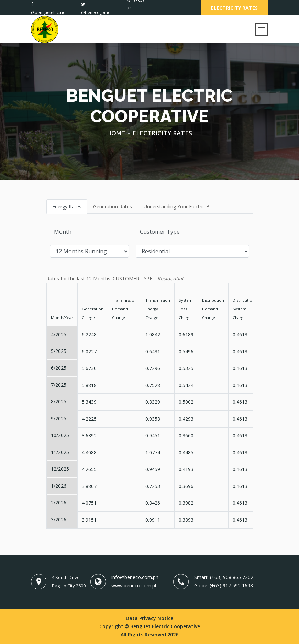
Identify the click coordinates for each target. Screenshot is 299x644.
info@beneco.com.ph (135, 577)
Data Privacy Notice (149, 618)
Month (63, 232)
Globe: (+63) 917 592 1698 (224, 585)
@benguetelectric (48, 13)
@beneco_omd (96, 13)
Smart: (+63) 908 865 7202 (224, 577)
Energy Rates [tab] (67, 206)
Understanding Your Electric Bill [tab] (178, 206)
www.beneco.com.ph (135, 585)
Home (116, 133)
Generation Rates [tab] (113, 206)
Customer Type (160, 232)
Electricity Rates (234, 8)
